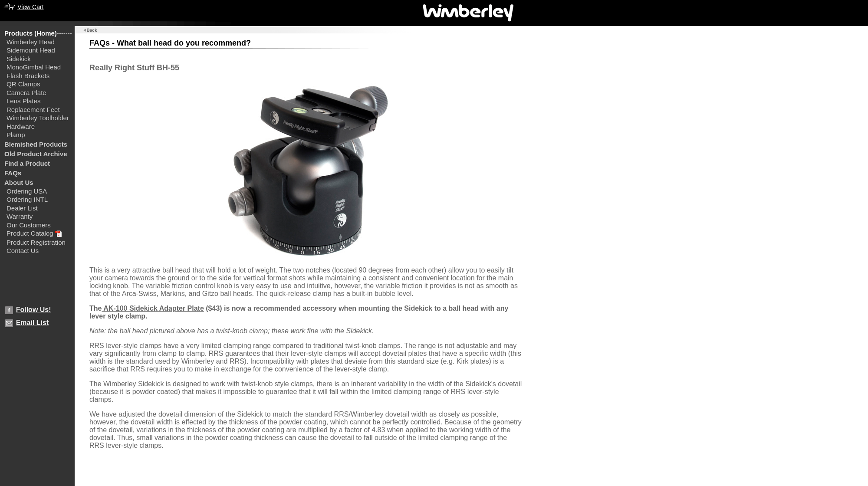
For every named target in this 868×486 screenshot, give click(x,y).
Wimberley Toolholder (38, 118)
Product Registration (36, 242)
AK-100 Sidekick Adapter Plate (153, 308)
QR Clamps (23, 84)
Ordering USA (27, 191)
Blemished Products (36, 144)
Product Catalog (30, 233)
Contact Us (23, 251)
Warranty (20, 216)
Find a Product (27, 163)
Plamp (16, 135)
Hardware (21, 126)
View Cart (30, 7)
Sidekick (19, 59)
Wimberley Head (31, 42)
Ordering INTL (27, 199)
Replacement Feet (33, 110)
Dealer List (22, 208)
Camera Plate (26, 93)
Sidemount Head (31, 50)
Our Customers (29, 225)
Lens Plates (23, 101)
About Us (19, 182)
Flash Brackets (28, 76)
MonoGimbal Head (34, 67)
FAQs (13, 173)
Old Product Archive (36, 154)
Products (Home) (31, 33)
